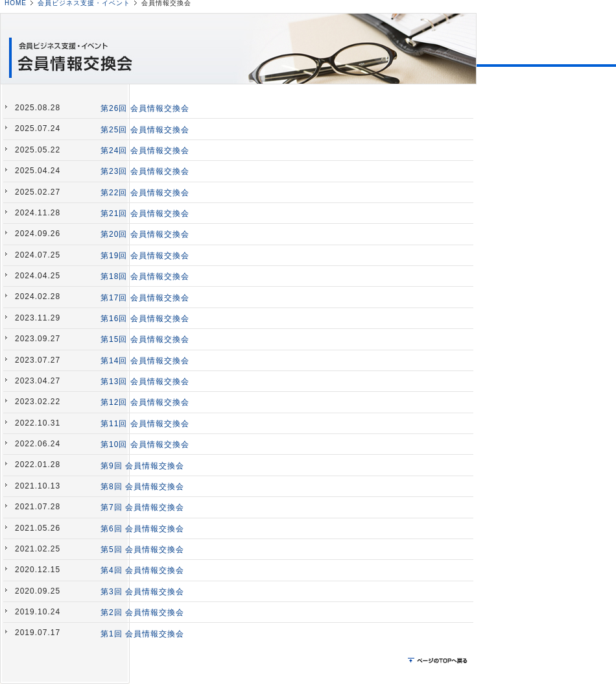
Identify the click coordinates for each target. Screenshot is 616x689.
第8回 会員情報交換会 (142, 487)
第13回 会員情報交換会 (145, 381)
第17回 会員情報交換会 (145, 298)
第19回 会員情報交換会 (145, 256)
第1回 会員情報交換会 (142, 634)
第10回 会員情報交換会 (145, 444)
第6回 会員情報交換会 (142, 529)
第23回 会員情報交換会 (145, 171)
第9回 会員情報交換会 (142, 466)
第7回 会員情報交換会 (142, 507)
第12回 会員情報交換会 (145, 402)
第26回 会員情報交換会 (145, 108)
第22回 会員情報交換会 (145, 193)
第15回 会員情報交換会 (145, 339)
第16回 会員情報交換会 (145, 319)
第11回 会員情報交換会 (145, 424)
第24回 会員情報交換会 (145, 151)
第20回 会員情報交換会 (145, 234)
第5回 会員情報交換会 (142, 550)
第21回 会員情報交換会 (145, 213)
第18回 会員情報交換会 (145, 276)
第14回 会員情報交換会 (145, 361)
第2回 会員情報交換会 (142, 612)
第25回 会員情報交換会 (145, 130)
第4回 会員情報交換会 (142, 570)
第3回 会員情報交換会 (142, 592)
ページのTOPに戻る (439, 661)
